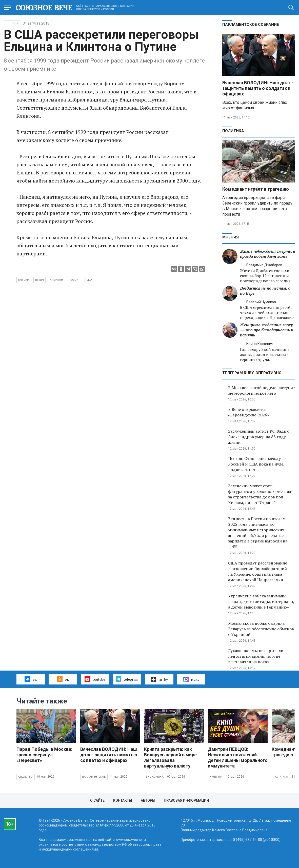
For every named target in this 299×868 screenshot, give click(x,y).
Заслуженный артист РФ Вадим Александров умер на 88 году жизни (259, 437)
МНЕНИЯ (231, 237)
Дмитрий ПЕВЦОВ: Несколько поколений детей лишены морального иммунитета (238, 758)
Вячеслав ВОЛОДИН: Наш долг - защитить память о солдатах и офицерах (258, 88)
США (89, 280)
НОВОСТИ (12, 23)
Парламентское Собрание (251, 25)
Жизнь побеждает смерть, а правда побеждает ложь (268, 254)
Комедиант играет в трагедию (256, 189)
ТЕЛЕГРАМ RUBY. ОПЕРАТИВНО (252, 373)
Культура (216, 777)
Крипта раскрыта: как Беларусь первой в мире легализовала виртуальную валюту (170, 758)
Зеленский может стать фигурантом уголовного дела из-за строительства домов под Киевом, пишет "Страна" (260, 494)
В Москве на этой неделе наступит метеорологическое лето (262, 390)
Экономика (155, 777)
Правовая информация (186, 800)
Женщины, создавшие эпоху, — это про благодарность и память (267, 330)
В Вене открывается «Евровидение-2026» (249, 412)
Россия (75, 280)
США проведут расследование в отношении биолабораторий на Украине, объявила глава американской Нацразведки (258, 571)
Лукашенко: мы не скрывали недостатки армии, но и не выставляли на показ (256, 656)
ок (63, 679)
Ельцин (24, 280)
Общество (26, 777)
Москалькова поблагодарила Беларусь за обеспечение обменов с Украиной (261, 629)
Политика (233, 131)
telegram (127, 679)
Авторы (148, 800)
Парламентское (94, 777)
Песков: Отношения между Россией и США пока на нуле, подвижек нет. (256, 464)
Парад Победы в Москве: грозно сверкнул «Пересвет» (44, 755)
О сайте (97, 800)
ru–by (159, 679)
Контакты (123, 800)
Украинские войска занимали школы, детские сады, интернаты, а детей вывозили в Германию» (261, 601)
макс (191, 679)
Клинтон (56, 280)
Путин (39, 280)
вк (31, 679)
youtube (95, 679)
